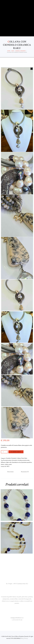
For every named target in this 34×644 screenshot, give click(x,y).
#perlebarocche (17, 462)
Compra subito (17, 452)
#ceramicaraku (7, 460)
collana (6, 464)
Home (9, 51)
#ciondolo (14, 460)
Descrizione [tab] (10, 472)
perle (10, 464)
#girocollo (9, 462)
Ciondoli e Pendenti (20, 51)
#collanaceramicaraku (24, 460)
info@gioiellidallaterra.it (17, 618)
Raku (26, 458)
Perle (23, 458)
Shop (13, 51)
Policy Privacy (24, 638)
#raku (2, 464)
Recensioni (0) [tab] (25, 472)
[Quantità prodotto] (4, 452)
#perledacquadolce (27, 462)
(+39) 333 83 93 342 (17, 620)
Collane (19, 458)
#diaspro (3, 462)
